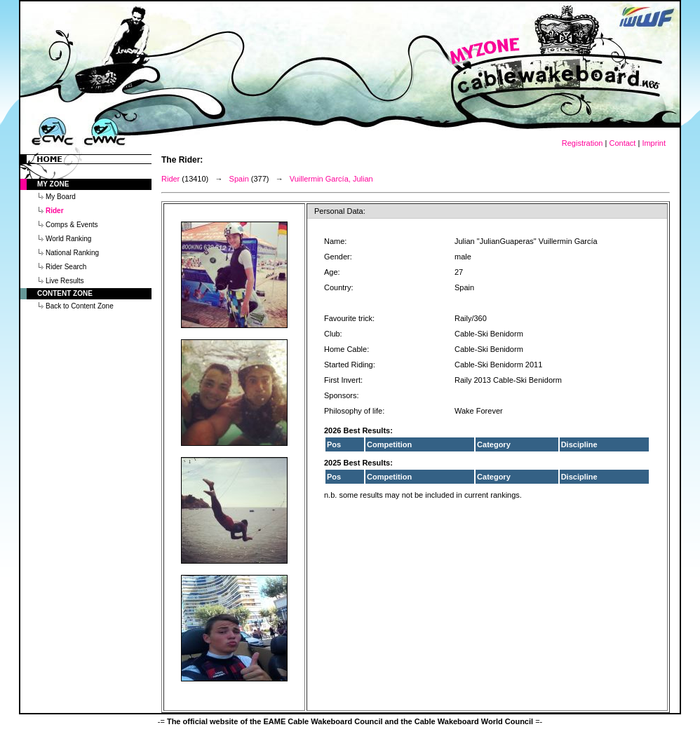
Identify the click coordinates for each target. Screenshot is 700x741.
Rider (170, 179)
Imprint (654, 143)
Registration (583, 143)
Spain (239, 179)
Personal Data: (340, 211)
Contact (622, 143)
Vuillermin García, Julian (331, 179)
